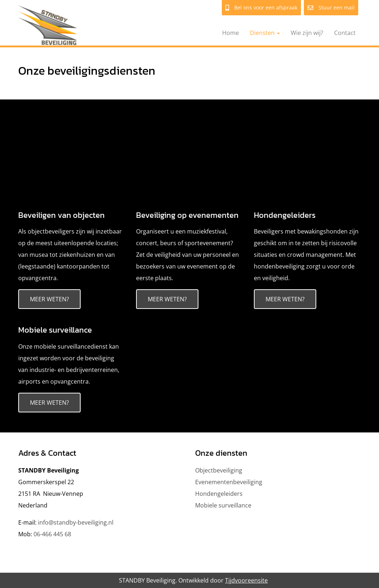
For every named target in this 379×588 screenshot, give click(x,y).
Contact (345, 33)
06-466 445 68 (52, 534)
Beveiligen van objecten (61, 215)
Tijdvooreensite (246, 580)
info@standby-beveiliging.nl (76, 522)
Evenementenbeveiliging (229, 482)
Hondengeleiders (285, 215)
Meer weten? (49, 299)
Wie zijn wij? (307, 33)
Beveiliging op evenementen (187, 215)
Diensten (265, 33)
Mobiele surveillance (55, 330)
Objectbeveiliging (219, 470)
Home (231, 33)
